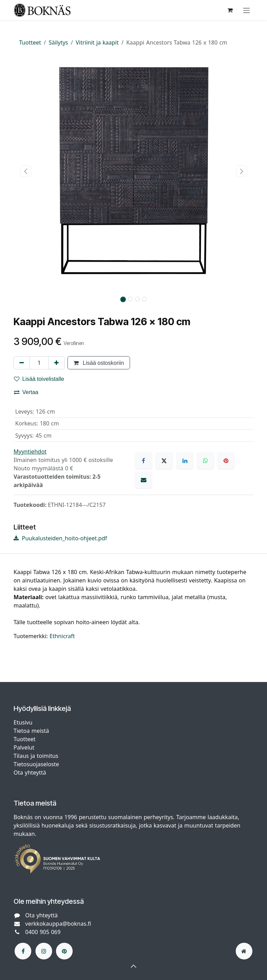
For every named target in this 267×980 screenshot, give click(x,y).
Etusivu (23, 722)
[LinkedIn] (185, 461)
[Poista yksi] (22, 363)
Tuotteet (30, 42)
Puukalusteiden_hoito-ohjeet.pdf (60, 538)
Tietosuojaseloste (37, 764)
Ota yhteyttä (30, 773)
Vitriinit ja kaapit (97, 42)
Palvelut (24, 747)
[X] (164, 461)
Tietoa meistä (31, 731)
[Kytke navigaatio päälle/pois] (246, 10)
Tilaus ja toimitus (36, 756)
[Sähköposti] (144, 480)
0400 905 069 (43, 932)
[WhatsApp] (205, 461)
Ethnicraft (62, 636)
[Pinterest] (226, 461)
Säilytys (58, 42)
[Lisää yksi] (56, 363)
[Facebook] (144, 461)
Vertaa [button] (26, 392)
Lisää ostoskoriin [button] (99, 363)
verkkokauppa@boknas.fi (58, 924)
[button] (26, 171)
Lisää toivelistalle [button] (39, 379)
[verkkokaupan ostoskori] (230, 10)
